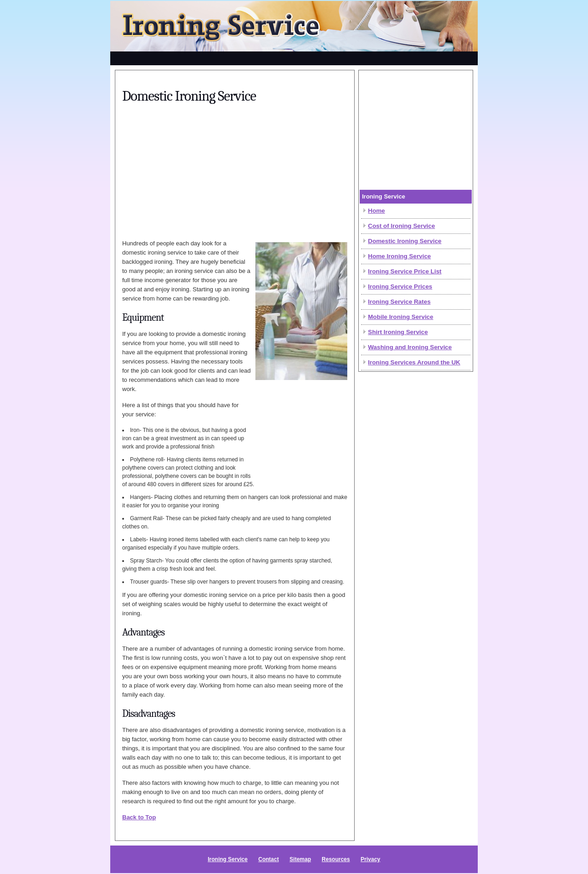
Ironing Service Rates (399, 302)
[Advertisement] (294, 57)
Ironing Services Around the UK (414, 362)
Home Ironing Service (399, 256)
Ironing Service (228, 859)
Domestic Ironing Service (405, 241)
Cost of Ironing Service (401, 226)
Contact (269, 859)
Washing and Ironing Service (410, 347)
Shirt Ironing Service (398, 332)
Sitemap (300, 859)
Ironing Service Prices (400, 287)
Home (376, 211)
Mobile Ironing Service (401, 317)
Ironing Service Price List (405, 271)
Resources (336, 859)
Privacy (370, 859)
